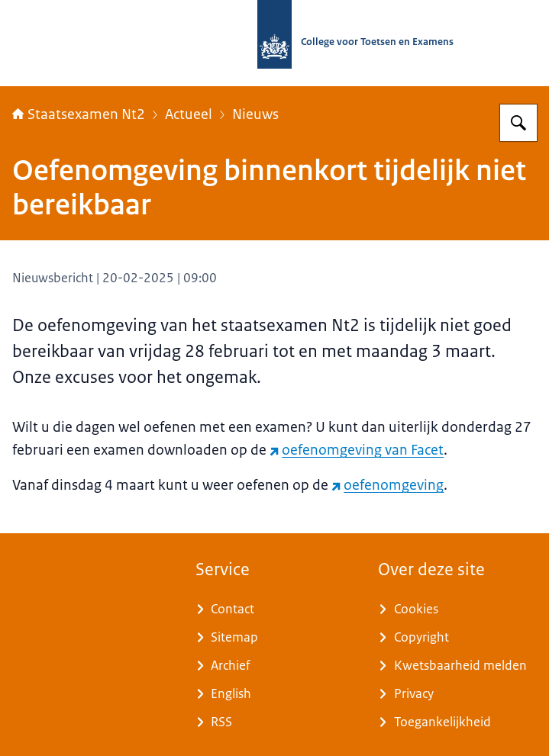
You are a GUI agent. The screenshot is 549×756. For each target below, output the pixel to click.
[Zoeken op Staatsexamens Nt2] (518, 123)
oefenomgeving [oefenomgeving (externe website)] (388, 485)
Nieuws (255, 114)
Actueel (189, 114)
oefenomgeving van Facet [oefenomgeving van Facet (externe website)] (357, 450)
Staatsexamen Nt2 (79, 114)
